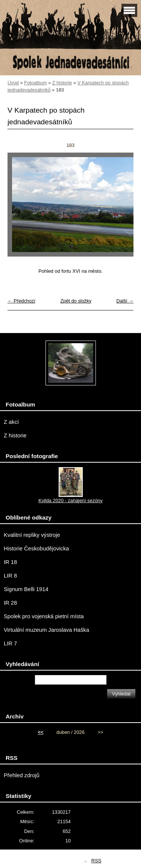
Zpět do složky (76, 301)
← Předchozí (21, 301)
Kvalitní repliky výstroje (32, 535)
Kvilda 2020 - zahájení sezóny (70, 500)
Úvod (13, 83)
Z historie (62, 83)
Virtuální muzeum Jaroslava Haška (46, 630)
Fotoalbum (35, 83)
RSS (96, 861)
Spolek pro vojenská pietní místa (44, 616)
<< (41, 732)
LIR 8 (10, 576)
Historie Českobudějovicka (36, 549)
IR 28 (10, 603)
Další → (125, 301)
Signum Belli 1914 (26, 589)
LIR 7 (10, 643)
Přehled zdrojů (22, 775)
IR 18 (10, 562)
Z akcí (11, 422)
